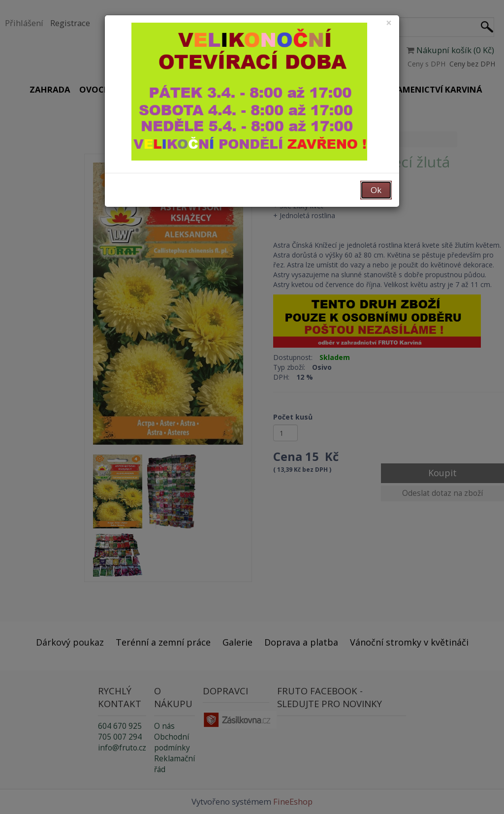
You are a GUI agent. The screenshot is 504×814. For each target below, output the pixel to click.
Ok (376, 190)
